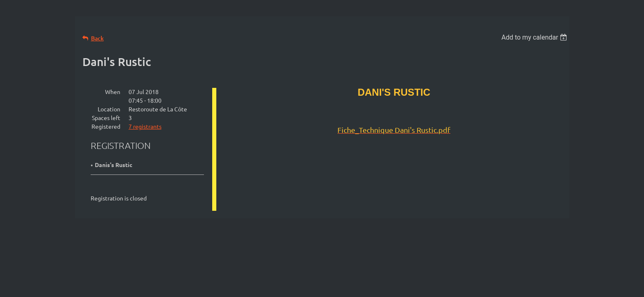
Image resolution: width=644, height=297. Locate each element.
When (113, 92)
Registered (106, 126)
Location (109, 109)
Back (97, 38)
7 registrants (145, 126)
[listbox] (535, 37)
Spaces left (106, 118)
